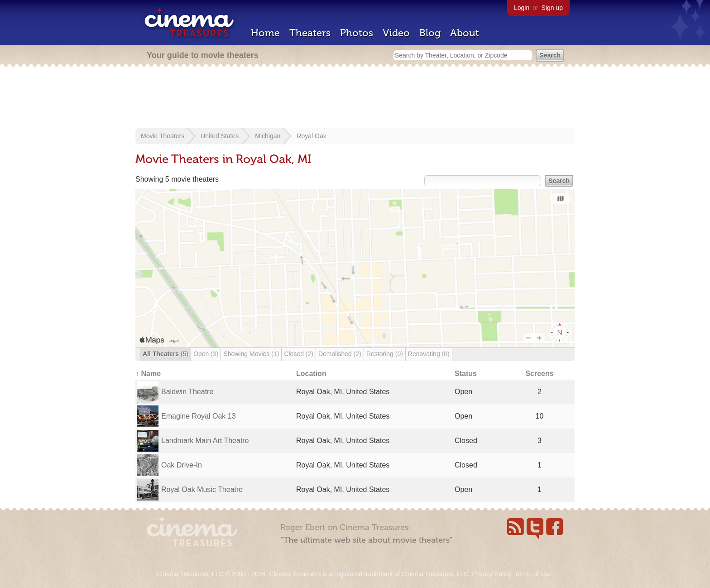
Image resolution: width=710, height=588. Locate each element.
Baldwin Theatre (187, 392)
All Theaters (166, 354)
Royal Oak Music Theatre (202, 489)
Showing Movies (251, 354)
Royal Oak (311, 136)
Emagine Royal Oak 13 (199, 416)
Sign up (552, 8)
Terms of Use (533, 574)
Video (396, 33)
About (465, 33)
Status (466, 374)
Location (311, 374)
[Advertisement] (355, 98)
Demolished (340, 354)
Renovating (429, 354)
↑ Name (148, 374)
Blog (430, 33)
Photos (357, 33)
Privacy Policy (491, 574)
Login (522, 8)
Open (206, 354)
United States (220, 136)
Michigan (268, 136)
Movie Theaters (163, 136)
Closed (299, 354)
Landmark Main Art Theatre (205, 441)
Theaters (310, 33)
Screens (539, 374)
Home (265, 33)
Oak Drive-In (182, 465)
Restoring (385, 354)
